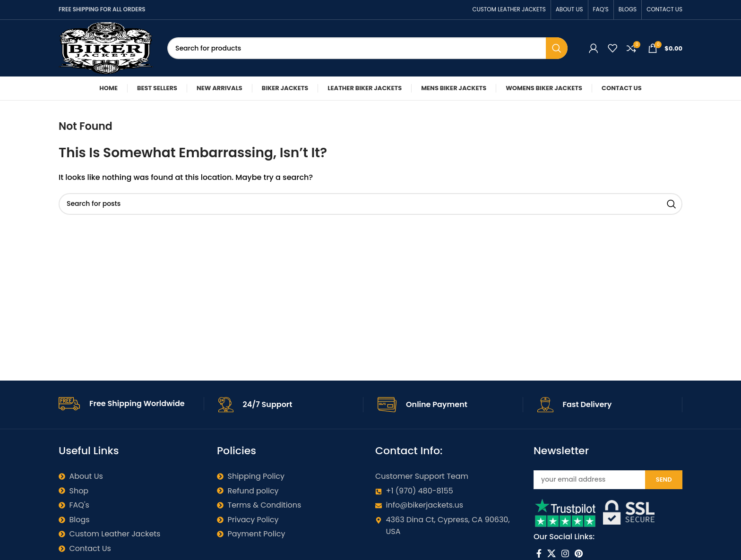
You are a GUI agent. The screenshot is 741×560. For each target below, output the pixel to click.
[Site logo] (106, 47)
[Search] (367, 48)
